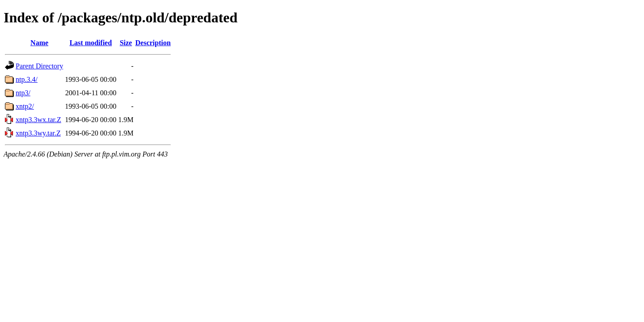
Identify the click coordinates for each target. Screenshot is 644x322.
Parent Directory (39, 66)
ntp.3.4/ (27, 79)
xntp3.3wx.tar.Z (38, 120)
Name (39, 43)
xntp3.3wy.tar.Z (38, 133)
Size (126, 43)
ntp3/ (23, 93)
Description (153, 43)
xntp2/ (25, 106)
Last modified (91, 43)
